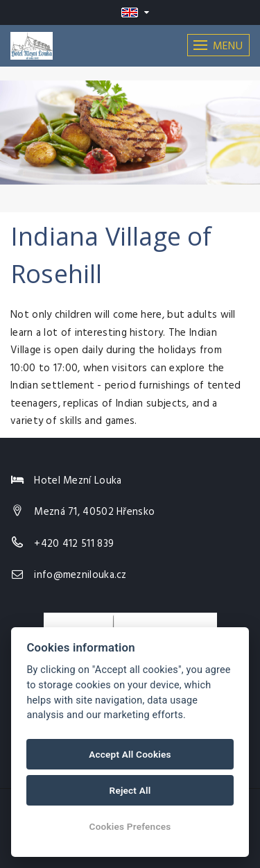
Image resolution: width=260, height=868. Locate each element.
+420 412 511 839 (74, 544)
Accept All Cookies (130, 754)
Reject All (130, 790)
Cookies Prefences (130, 826)
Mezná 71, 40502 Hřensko (94, 512)
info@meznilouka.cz (80, 575)
